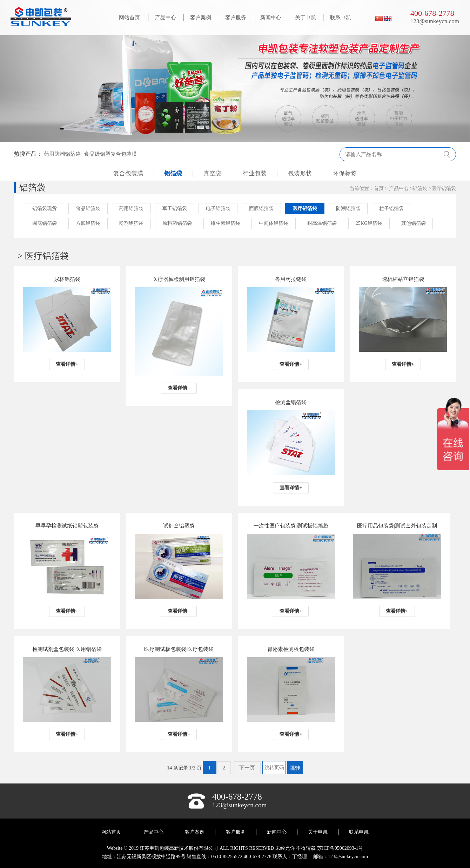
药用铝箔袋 (132, 208)
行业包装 (255, 173)
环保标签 (345, 173)
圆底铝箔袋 (45, 223)
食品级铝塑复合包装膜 (110, 154)
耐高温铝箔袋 (323, 223)
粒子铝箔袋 (392, 208)
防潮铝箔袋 (349, 208)
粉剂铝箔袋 (132, 223)
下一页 (247, 768)
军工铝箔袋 (175, 208)
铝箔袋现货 (45, 208)
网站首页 (129, 18)
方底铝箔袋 (88, 223)
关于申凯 (305, 18)
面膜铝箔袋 (262, 208)
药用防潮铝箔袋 (62, 154)
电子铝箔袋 (219, 208)
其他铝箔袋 (414, 223)
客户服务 (236, 18)
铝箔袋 (173, 173)
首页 (379, 189)
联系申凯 (341, 18)
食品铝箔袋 (88, 208)
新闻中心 (271, 18)
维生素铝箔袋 (226, 223)
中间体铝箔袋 (274, 223)
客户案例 (201, 18)
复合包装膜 (128, 173)
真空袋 (212, 173)
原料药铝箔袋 (177, 223)
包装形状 (300, 173)
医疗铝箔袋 (444, 189)
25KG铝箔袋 (370, 223)
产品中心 (166, 18)
